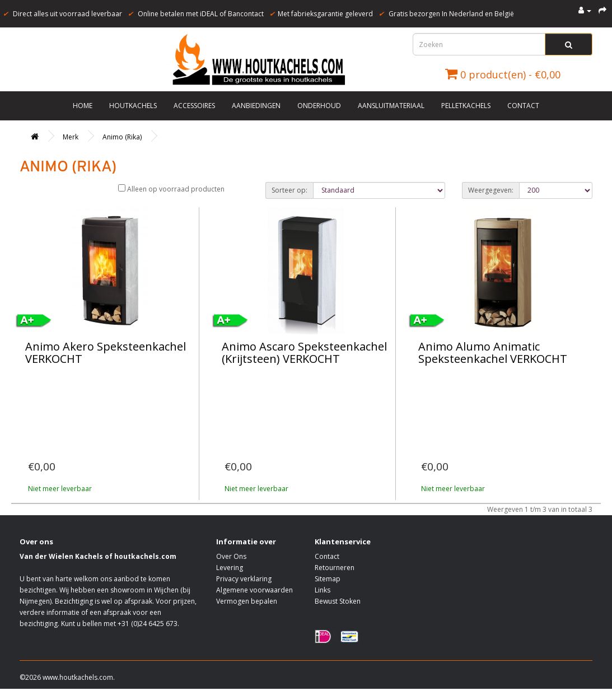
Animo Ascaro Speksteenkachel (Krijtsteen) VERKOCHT (304, 353)
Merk (71, 137)
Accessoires (194, 106)
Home (83, 106)
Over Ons (231, 556)
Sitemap (328, 579)
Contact (523, 106)
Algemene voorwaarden (254, 590)
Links (323, 590)
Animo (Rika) (122, 137)
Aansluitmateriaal (391, 106)
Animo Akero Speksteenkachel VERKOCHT (106, 353)
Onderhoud (319, 106)
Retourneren (335, 568)
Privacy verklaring (244, 579)
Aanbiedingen (256, 106)
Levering (230, 568)
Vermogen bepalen (247, 601)
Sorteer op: (289, 190)
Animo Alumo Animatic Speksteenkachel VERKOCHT (493, 353)
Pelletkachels (466, 106)
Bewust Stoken (338, 601)
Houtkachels (133, 106)
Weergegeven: (491, 190)
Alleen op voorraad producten (171, 189)
